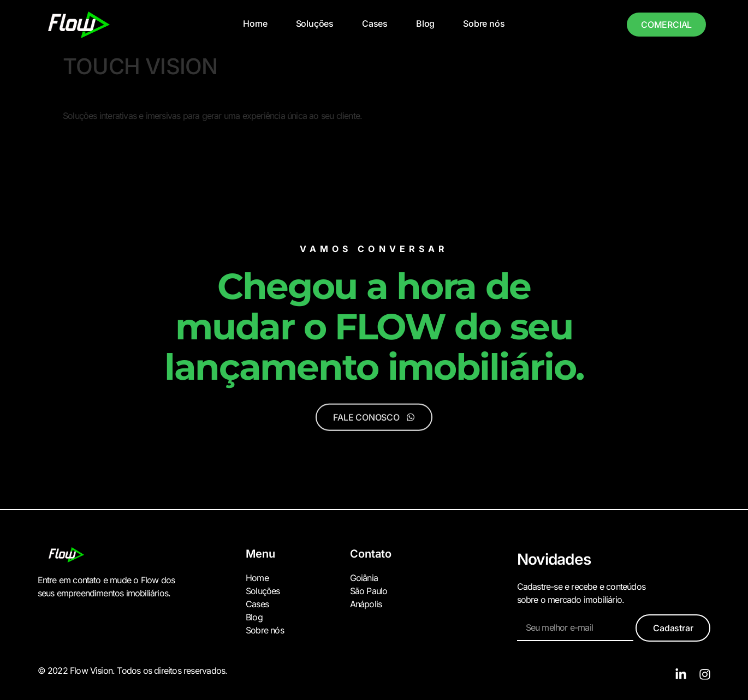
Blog (425, 23)
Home (255, 23)
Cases (375, 23)
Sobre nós (484, 23)
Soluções (315, 23)
